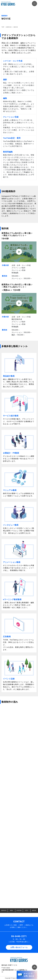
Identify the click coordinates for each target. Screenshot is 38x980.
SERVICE (4, 911)
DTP (27, 911)
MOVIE (34, 911)
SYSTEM (19, 911)
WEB (11, 911)
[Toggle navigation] (34, 4)
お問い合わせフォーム (19, 947)
